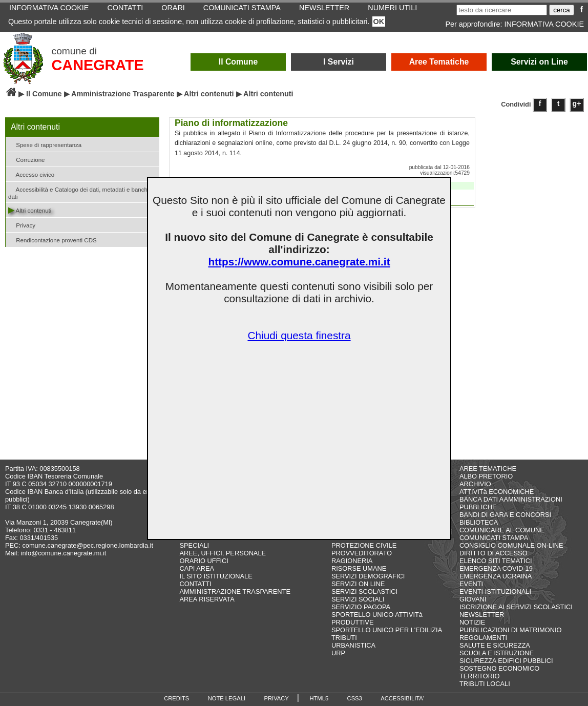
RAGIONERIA (352, 561)
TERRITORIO (480, 676)
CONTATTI (196, 584)
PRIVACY (277, 698)
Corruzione (27, 159)
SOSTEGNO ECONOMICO (499, 668)
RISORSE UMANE (359, 568)
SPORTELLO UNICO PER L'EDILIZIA (387, 630)
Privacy (22, 225)
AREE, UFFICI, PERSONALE (223, 553)
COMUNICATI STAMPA (494, 538)
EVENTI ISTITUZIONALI (495, 591)
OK (379, 22)
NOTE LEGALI (227, 698)
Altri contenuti (209, 94)
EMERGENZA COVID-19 (496, 568)
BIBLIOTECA (479, 522)
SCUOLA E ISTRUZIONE (497, 653)
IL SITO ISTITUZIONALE (216, 576)
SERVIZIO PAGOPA (361, 607)
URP (338, 653)
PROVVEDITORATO (362, 553)
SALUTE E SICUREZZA (495, 645)
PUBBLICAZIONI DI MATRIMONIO (511, 630)
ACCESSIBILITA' (402, 698)
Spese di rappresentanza (45, 144)
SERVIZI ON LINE (358, 584)
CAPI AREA (197, 568)
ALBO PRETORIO (486, 476)
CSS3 (355, 698)
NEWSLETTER (482, 615)
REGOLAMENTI (483, 638)
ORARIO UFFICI (204, 561)
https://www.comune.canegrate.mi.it (299, 262)
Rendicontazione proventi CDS (52, 240)
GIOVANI (473, 599)
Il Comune (238, 62)
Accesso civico (31, 174)
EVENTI (471, 584)
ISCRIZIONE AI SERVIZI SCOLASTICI (516, 607)
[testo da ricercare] (502, 10)
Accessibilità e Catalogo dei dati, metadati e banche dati (79, 192)
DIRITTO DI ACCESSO (493, 553)
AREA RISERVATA (207, 599)
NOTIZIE (472, 622)
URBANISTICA (353, 645)
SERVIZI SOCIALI (358, 599)
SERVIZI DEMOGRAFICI (368, 576)
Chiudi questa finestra (299, 335)
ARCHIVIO (475, 484)
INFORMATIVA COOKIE (544, 24)
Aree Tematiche (439, 62)
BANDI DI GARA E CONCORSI (505, 515)
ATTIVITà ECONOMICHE (497, 492)
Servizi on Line (539, 62)
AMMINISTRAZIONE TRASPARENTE (235, 591)
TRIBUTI (344, 638)
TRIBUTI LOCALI (485, 684)
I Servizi (339, 62)
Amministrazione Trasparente (123, 94)
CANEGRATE (98, 65)
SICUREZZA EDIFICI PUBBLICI (506, 661)
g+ (577, 103)
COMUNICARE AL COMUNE (502, 530)
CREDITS (176, 698)
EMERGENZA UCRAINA (496, 576)
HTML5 (319, 698)
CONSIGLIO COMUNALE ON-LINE (511, 545)
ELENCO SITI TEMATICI (496, 561)
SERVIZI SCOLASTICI (364, 591)
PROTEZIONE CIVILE (364, 545)
